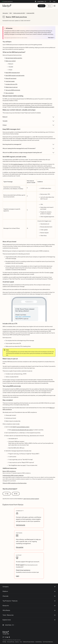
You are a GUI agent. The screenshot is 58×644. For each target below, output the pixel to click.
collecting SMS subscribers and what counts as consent (39, 107)
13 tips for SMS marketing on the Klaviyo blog (15, 483)
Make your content (11, 61)
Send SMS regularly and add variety (15, 75)
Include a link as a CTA (11, 84)
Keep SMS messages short (13, 73)
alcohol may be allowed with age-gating (22, 430)
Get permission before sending (14, 58)
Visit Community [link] (21, 525)
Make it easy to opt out (11, 87)
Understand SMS (30, 13)
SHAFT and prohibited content (21, 427)
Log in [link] (18, 576)
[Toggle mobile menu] (55, 6)
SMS (11, 13)
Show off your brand (11, 78)
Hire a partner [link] (20, 547)
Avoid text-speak (10, 81)
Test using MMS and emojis (13, 90)
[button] (29, 309)
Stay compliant (10, 93)
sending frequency (18, 164)
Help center (5, 13)
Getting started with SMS (19, 13)
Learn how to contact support (31, 499)
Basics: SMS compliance (9, 471)
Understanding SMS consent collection (13, 475)
